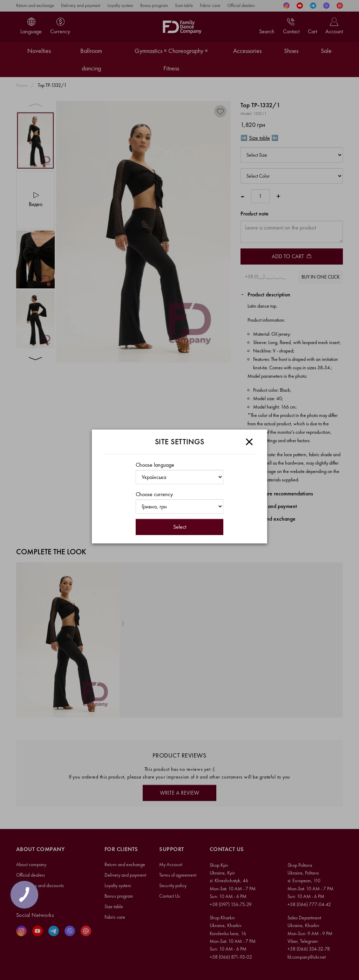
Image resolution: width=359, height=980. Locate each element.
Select (180, 527)
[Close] (249, 442)
